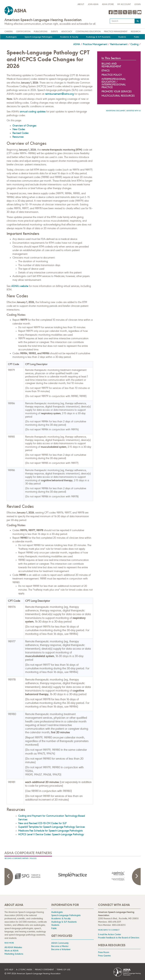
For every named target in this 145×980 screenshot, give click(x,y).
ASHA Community (60, 943)
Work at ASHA (11, 951)
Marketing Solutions (14, 954)
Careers (9, 32)
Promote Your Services (117, 92)
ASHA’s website (20, 286)
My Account (124, 4)
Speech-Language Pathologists (38, 37)
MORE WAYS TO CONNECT (109, 930)
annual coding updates (33, 112)
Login (138, 4)
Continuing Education (88, 32)
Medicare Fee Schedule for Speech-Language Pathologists (50, 831)
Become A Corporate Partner (17, 858)
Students (122, 37)
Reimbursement (119, 44)
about (81, 4)
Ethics (106, 71)
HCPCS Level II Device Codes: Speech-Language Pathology (51, 834)
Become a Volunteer (61, 949)
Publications (41, 32)
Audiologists (11, 37)
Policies (33, 858)
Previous (9, 877)
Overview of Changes (24, 126)
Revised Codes (20, 133)
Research (136, 32)
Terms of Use (63, 970)
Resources (18, 137)
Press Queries (104, 956)
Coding (134, 44)
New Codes (19, 129)
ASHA (77, 44)
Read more (9, 943)
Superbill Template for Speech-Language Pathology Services (52, 827)
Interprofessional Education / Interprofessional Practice (114, 83)
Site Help (9, 970)
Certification (23, 32)
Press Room (104, 952)
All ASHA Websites (13, 947)
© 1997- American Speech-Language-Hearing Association (33, 974)
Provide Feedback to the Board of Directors (119, 938)
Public (137, 37)
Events (54, 32)
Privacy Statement (44, 970)
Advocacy (67, 32)
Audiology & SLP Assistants (98, 37)
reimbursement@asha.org (60, 94)
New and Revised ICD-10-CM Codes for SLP (42, 823)
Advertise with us (134, 111)
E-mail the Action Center (110, 934)
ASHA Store (108, 4)
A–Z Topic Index (24, 970)
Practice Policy (112, 75)
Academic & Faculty (69, 37)
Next (136, 877)
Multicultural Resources (118, 96)
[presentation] (27, 876)
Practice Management (116, 32)
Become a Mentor (60, 946)
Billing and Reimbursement (111, 65)
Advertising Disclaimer (115, 111)
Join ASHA (93, 4)
